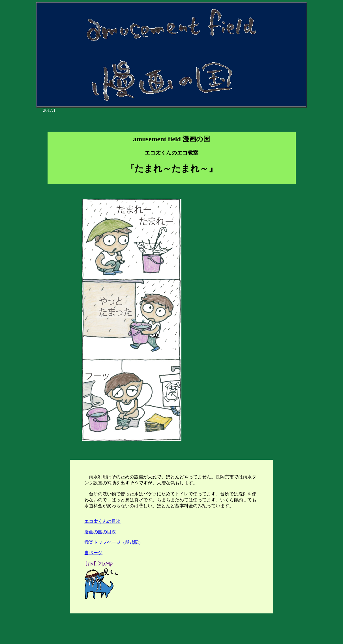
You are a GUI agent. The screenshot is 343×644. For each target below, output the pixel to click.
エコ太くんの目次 (102, 521)
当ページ (93, 553)
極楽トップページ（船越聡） (114, 542)
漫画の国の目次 (100, 532)
